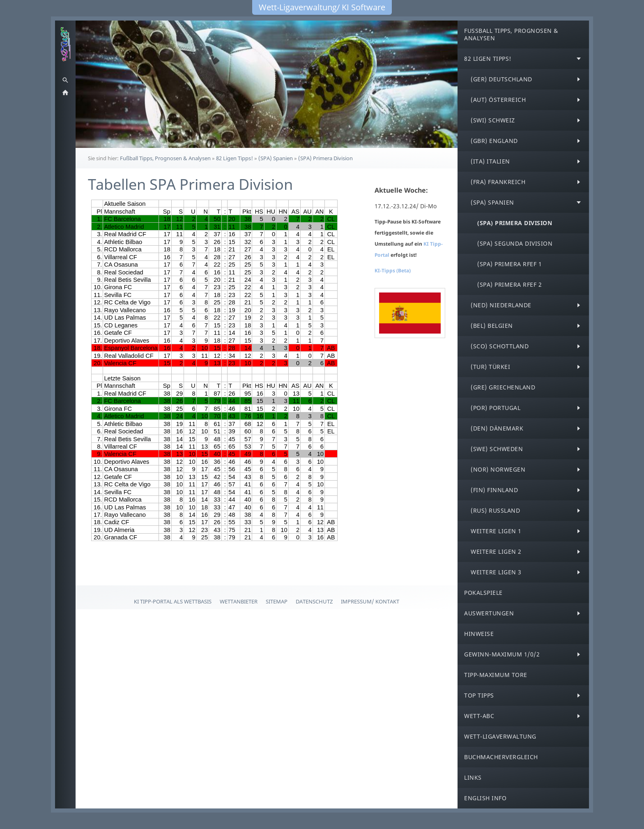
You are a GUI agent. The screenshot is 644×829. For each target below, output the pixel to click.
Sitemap (277, 601)
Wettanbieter (239, 601)
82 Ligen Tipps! (235, 158)
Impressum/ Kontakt (370, 601)
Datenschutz (314, 601)
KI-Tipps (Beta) (393, 271)
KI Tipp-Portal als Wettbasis (173, 601)
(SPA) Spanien (276, 158)
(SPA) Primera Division (325, 158)
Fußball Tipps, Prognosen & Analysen (165, 158)
